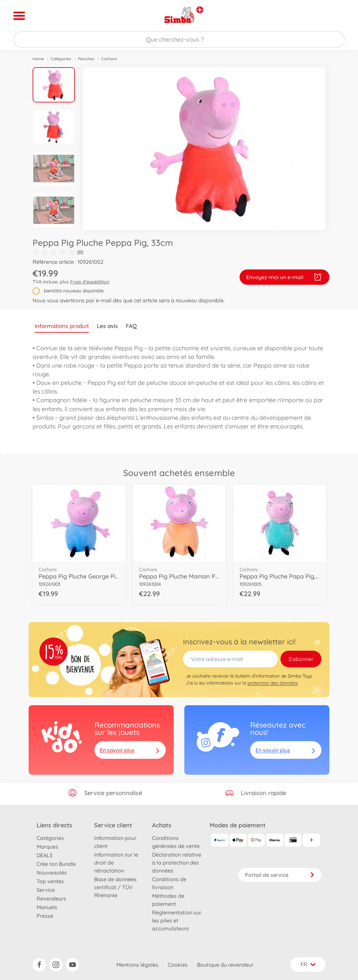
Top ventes (50, 881)
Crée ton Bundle (56, 864)
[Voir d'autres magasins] (200, 10)
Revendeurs (51, 898)
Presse (45, 916)
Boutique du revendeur (225, 965)
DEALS (45, 855)
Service (46, 890)
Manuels (47, 907)
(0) (58, 252)
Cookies (178, 965)
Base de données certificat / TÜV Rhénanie (115, 887)
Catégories (61, 59)
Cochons (109, 59)
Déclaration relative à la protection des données (177, 863)
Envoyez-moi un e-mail (284, 277)
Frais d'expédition (90, 282)
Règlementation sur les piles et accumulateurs (177, 920)
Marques (47, 847)
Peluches (86, 59)
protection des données (273, 683)
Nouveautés (52, 873)
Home (38, 59)
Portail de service (280, 875)
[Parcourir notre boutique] (179, 40)
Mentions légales (137, 965)
